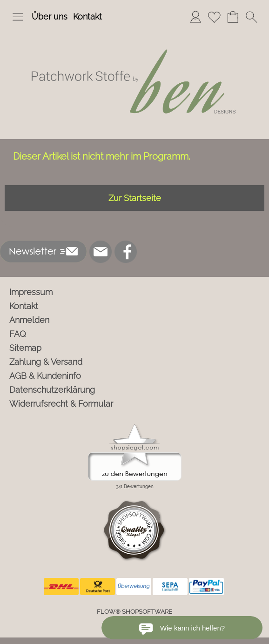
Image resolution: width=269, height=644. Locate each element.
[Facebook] (126, 252)
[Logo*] (134, 32)
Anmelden (29, 320)
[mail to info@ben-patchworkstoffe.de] (101, 252)
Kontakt (87, 17)
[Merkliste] (214, 17)
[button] (18, 17)
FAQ (18, 334)
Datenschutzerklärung (52, 390)
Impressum (31, 292)
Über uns (50, 17)
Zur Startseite (135, 198)
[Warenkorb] (233, 17)
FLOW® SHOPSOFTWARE (134, 612)
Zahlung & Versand (46, 362)
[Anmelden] (195, 17)
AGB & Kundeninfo (45, 376)
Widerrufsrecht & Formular (61, 404)
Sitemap (25, 348)
